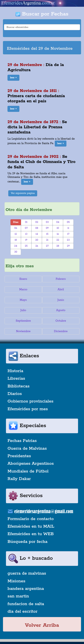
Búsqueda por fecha (27, 542)
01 (26, 222)
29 (68, 246)
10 (58, 228)
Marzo (23, 289)
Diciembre (61, 331)
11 (68, 228)
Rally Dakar (19, 479)
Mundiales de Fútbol (28, 471)
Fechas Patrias (22, 441)
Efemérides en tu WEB (31, 534)
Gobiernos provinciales (30, 401)
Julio (23, 310)
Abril (61, 289)
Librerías (16, 379)
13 (26, 234)
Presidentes (19, 456)
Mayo (23, 300)
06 (16, 228)
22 (58, 240)
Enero (23, 279)
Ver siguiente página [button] (23, 193)
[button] (13, 78)
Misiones (16, 581)
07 (26, 228)
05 (68, 222)
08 (37, 228)
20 (37, 240)
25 (26, 246)
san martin (18, 596)
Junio (61, 300)
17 (68, 234)
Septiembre (23, 321)
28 (58, 246)
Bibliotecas (18, 386)
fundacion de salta (26, 604)
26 (37, 246)
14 (37, 234)
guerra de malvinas (27, 573)
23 (68, 240)
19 (26, 240)
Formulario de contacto (31, 519)
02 (37, 222)
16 (58, 234)
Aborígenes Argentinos (31, 464)
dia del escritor (22, 611)
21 (47, 240)
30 (16, 252)
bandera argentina (26, 589)
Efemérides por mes (28, 409)
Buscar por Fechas (42, 14)
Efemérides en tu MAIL (31, 526)
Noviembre (23, 331)
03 (47, 222)
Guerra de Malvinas (27, 448)
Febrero (61, 279)
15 (47, 234)
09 (47, 228)
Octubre (61, 321)
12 (16, 234)
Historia (15, 371)
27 (47, 246)
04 (58, 222)
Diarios (15, 394)
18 (16, 240)
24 (16, 246)
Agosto (61, 310)
